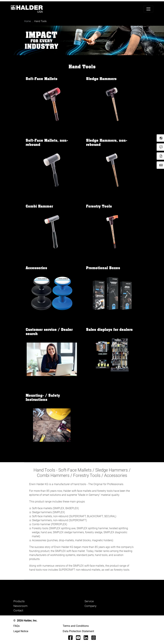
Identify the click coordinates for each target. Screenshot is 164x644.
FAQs (17, 626)
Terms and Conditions (76, 626)
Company (90, 606)
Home (28, 21)
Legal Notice (21, 631)
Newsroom (20, 606)
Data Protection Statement (78, 631)
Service (89, 601)
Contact (18, 610)
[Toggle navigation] (148, 9)
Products (19, 601)
